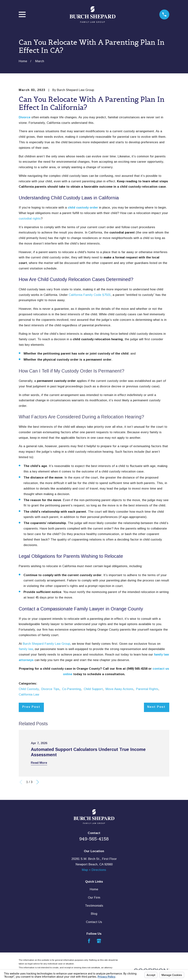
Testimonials (94, 906)
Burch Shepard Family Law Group (46, 644)
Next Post (156, 707)
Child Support (93, 689)
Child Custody (29, 689)
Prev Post (31, 707)
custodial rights (30, 219)
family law (26, 649)
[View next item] (38, 782)
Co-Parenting (72, 689)
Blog (94, 914)
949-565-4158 (94, 839)
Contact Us (94, 922)
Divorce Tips (50, 689)
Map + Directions (94, 870)
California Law (29, 695)
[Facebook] (89, 941)
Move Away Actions (119, 689)
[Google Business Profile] (99, 941)
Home (94, 889)
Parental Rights (147, 689)
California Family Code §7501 (90, 295)
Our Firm (94, 898)
